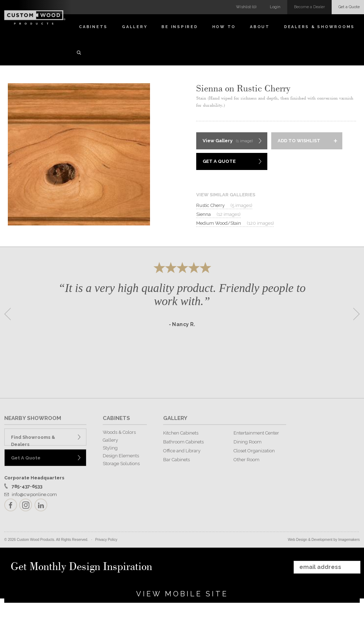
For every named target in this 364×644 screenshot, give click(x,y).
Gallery (135, 27)
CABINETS (116, 418)
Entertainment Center (256, 433)
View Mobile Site (182, 594)
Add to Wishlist (299, 141)
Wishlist (246, 7)
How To (224, 27)
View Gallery (228, 141)
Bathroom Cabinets (183, 442)
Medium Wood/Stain (235, 223)
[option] (182, 312)
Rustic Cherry (224, 206)
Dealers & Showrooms (319, 27)
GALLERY (175, 418)
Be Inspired (180, 27)
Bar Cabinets (176, 460)
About (260, 27)
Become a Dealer (309, 7)
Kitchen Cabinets (181, 433)
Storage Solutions (121, 464)
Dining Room (248, 442)
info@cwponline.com (34, 494)
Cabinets (93, 27)
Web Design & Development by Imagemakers (324, 540)
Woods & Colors (119, 432)
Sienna (218, 214)
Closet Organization (254, 451)
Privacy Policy (106, 540)
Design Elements (121, 456)
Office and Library (182, 451)
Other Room (247, 460)
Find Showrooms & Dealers (33, 440)
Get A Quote (219, 161)
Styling (110, 448)
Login (275, 7)
